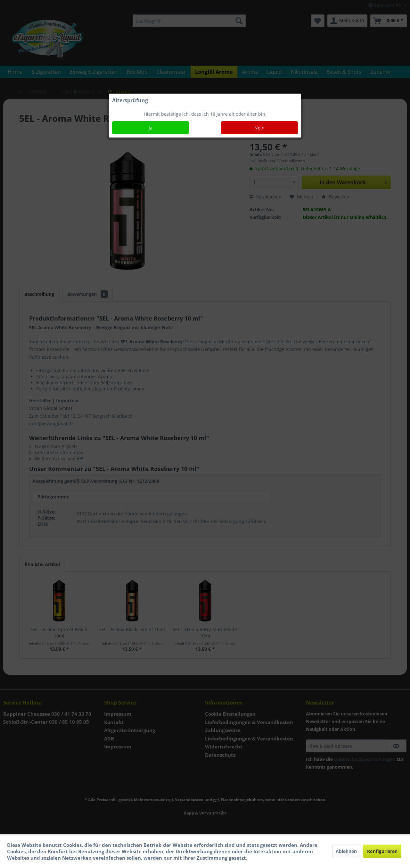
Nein (259, 128)
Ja (151, 128)
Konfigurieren (382, 851)
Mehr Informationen (273, 858)
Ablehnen (346, 851)
